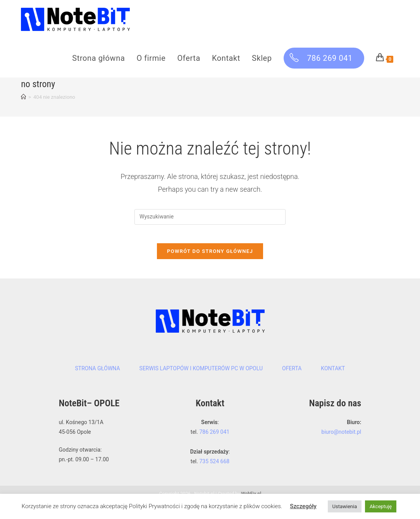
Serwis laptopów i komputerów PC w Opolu (201, 386)
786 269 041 (214, 449)
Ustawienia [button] (345, 506)
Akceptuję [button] (381, 506)
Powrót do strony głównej (210, 269)
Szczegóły (303, 506)
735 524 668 (214, 478)
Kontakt (333, 386)
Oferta (292, 386)
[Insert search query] (210, 230)
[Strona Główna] (23, 110)
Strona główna (98, 386)
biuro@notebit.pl (342, 449)
